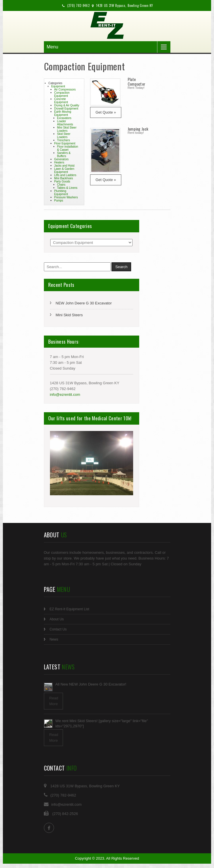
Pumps (59, 200)
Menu (53, 47)
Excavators (64, 118)
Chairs (61, 185)
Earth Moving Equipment (63, 113)
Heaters (59, 162)
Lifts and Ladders (65, 175)
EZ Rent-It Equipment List (69, 609)
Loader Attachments (65, 123)
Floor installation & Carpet (68, 148)
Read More (54, 701)
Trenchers (64, 140)
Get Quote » (106, 112)
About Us (57, 619)
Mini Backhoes (64, 178)
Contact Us (58, 629)
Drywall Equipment (66, 109)
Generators (62, 159)
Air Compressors (65, 90)
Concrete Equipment (61, 101)
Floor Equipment (65, 143)
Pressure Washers (66, 197)
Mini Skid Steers (69, 315)
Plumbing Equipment (61, 193)
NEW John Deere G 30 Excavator (84, 303)
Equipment (58, 86)
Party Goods (62, 181)
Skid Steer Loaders (64, 135)
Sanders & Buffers (64, 155)
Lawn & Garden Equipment (64, 170)
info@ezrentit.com (65, 395)
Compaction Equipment (62, 94)
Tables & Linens (67, 188)
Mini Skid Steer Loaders (67, 129)
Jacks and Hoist (65, 166)
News (54, 639)
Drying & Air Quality (67, 105)
